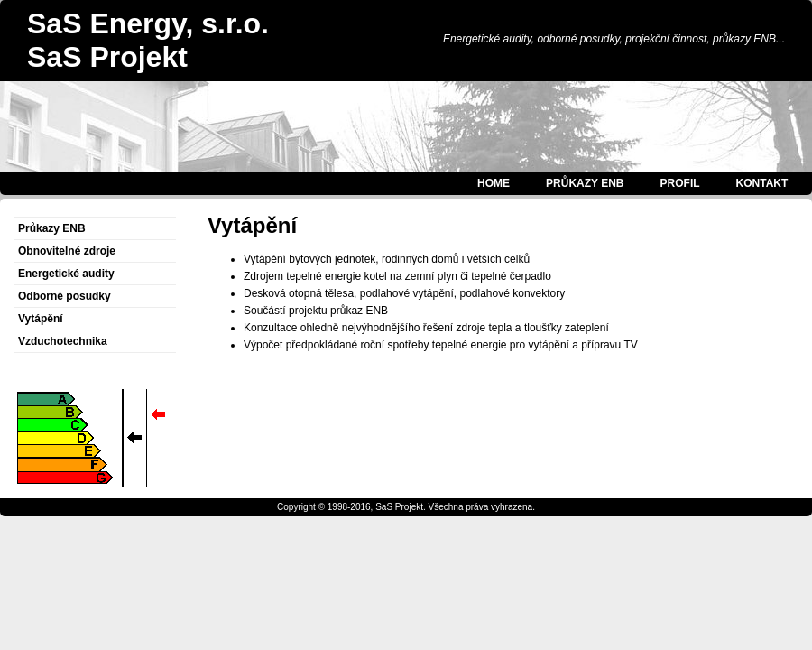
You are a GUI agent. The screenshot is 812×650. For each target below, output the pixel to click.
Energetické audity (66, 274)
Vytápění (41, 319)
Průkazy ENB (52, 228)
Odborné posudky (65, 296)
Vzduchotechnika (63, 341)
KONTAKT (762, 183)
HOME (494, 183)
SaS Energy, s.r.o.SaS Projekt (148, 40)
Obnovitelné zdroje (67, 251)
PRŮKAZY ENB (585, 183)
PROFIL (680, 183)
